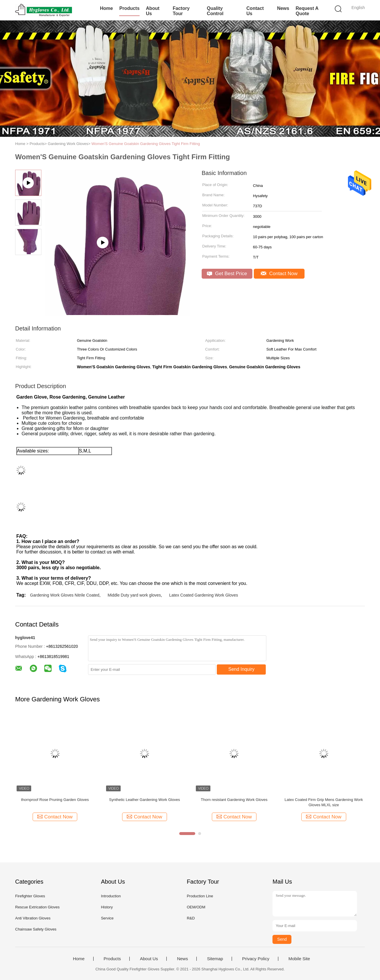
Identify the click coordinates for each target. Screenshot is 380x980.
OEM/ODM (196, 907)
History (107, 907)
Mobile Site (299, 959)
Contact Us (255, 11)
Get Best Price (227, 274)
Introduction (111, 896)
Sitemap (215, 959)
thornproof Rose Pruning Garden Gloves (55, 800)
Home (106, 8)
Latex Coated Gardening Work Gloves (203, 595)
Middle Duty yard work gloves (134, 595)
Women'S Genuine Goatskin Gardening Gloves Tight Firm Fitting (146, 144)
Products (129, 8)
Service (107, 918)
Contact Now (279, 274)
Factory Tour (181, 11)
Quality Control (215, 11)
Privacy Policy (256, 959)
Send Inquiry (242, 669)
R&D (191, 918)
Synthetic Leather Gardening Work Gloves (144, 800)
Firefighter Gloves (30, 896)
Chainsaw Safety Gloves (36, 929)
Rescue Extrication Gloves (37, 907)
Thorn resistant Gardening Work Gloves (234, 800)
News (283, 8)
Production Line (200, 896)
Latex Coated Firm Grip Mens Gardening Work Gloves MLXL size (324, 802)
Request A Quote (307, 11)
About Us (153, 11)
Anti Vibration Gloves (33, 918)
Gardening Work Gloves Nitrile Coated (65, 595)
